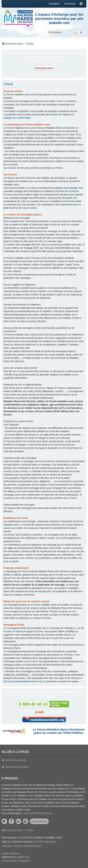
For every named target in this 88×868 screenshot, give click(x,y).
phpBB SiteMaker (11, 853)
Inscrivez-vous (44, 68)
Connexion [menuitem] (70, 4)
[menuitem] (9, 861)
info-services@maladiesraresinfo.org (23, 681)
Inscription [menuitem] (54, 4)
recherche (74, 191)
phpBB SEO (23, 857)
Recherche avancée (16, 760)
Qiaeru (38, 846)
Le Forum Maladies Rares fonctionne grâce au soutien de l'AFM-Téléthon (59, 731)
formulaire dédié (73, 201)
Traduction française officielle (17, 846)
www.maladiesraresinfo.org (38, 813)
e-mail (39, 712)
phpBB (21, 838)
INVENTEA (39, 842)
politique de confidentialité (17, 118)
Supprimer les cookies (17, 767)
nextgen (53, 842)
